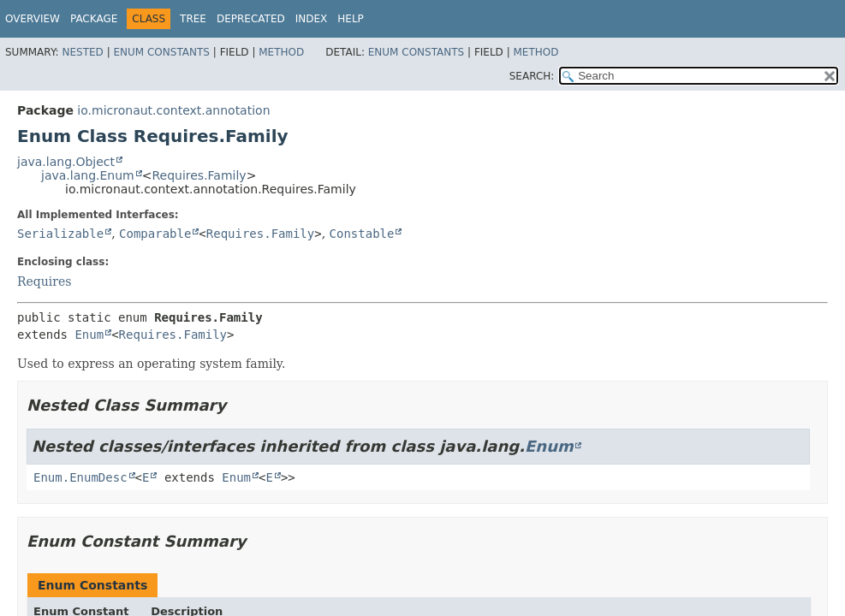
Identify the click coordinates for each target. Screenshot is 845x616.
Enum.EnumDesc (80, 477)
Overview (33, 19)
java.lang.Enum (88, 175)
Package (94, 19)
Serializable (60, 234)
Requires (44, 281)
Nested (82, 52)
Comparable (155, 234)
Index (312, 19)
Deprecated (251, 19)
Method (281, 52)
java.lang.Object (66, 162)
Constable (362, 234)
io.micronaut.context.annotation (173, 110)
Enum (89, 335)
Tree (193, 19)
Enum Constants (161, 52)
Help (351, 19)
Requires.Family (199, 175)
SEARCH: (532, 76)
